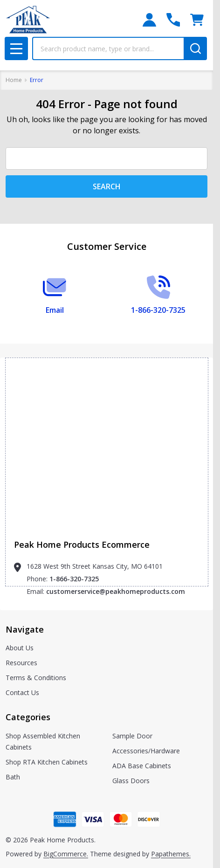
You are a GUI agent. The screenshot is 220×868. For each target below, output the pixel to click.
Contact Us (22, 692)
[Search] (195, 48)
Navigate (25, 629)
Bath (13, 777)
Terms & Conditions (36, 678)
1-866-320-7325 (74, 579)
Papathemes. (171, 854)
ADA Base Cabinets (142, 766)
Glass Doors (131, 781)
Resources (21, 663)
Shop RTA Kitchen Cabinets (47, 762)
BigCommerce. (66, 854)
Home (14, 80)
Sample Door (132, 736)
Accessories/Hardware (146, 751)
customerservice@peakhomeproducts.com (116, 591)
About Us (20, 648)
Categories (28, 717)
